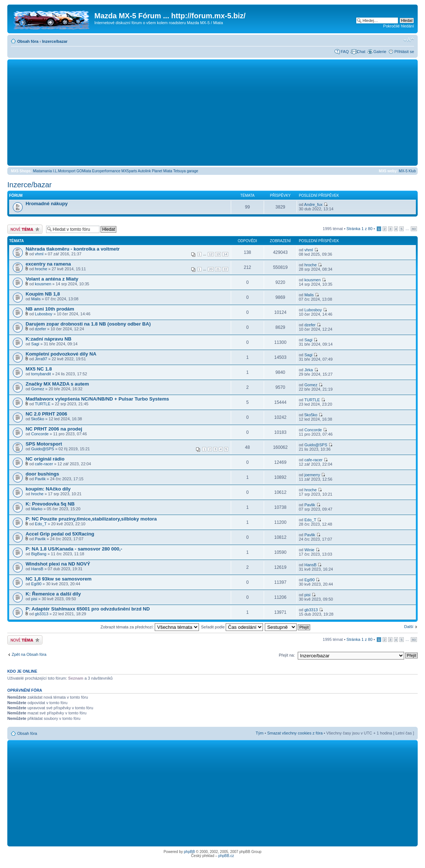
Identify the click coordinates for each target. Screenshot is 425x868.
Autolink (144, 171)
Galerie (380, 52)
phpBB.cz (226, 856)
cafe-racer (44, 464)
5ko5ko (37, 419)
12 (211, 254)
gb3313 (42, 614)
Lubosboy (44, 314)
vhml (39, 254)
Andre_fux (313, 204)
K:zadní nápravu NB (48, 339)
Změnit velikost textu (409, 40)
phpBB (189, 852)
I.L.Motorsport (64, 171)
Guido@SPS (43, 449)
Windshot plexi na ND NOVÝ (58, 564)
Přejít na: (287, 655)
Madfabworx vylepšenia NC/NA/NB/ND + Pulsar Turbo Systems (97, 399)
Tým (259, 733)
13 (218, 254)
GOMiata (84, 171)
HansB (37, 569)
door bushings (42, 474)
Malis (36, 299)
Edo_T (41, 524)
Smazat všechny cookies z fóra (295, 733)
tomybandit (41, 374)
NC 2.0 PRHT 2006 (46, 414)
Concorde (40, 434)
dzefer (40, 329)
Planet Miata (162, 171)
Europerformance (106, 171)
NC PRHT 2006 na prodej (54, 429)
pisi (34, 599)
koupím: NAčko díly (48, 489)
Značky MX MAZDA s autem (57, 384)
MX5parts (129, 171)
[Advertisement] (212, 112)
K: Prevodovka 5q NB (50, 504)
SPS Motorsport (44, 444)
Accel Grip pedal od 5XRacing (60, 534)
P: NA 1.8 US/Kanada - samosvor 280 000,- (74, 549)
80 (414, 229)
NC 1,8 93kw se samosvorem (59, 579)
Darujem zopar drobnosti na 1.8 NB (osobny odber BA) (88, 324)
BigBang (39, 554)
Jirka (309, 370)
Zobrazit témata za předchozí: (150, 627)
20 (211, 269)
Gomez (37, 389)
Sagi (35, 344)
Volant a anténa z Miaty (52, 279)
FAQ (345, 52)
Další (409, 627)
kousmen (43, 284)
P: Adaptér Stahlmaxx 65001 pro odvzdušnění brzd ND (88, 609)
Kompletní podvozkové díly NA (61, 354)
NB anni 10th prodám (50, 309)
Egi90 (36, 584)
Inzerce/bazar (55, 41)
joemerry (312, 475)
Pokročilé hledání (399, 26)
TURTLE (43, 404)
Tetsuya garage (185, 171)
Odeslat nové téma (25, 229)
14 (225, 254)
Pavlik (40, 479)
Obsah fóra (28, 41)
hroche (41, 269)
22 (225, 269)
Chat (361, 52)
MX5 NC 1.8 (39, 369)
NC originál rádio (45, 459)
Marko (37, 509)
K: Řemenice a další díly (53, 594)
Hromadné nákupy (47, 204)
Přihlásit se (404, 52)
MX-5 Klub (407, 171)
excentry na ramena (48, 264)
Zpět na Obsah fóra (29, 654)
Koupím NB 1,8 (43, 294)
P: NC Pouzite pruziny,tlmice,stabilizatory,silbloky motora (91, 519)
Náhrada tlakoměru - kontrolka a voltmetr (73, 249)
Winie (309, 550)
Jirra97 (41, 359)
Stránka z (359, 229)
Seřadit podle (232, 627)
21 (218, 269)
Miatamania (42, 171)
